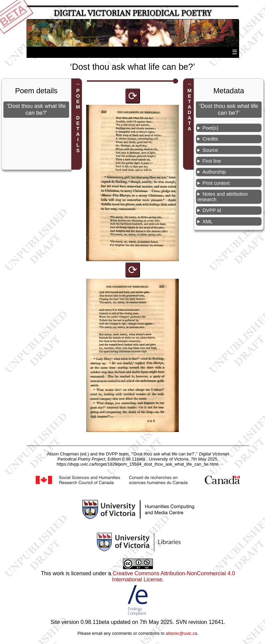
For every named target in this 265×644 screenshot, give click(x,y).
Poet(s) (210, 128)
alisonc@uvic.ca (181, 633)
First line (212, 161)
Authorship (214, 172)
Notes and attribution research (222, 197)
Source (210, 150)
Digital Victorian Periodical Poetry (133, 13)
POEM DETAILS (78, 120)
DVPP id (212, 210)
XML (207, 222)
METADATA (189, 110)
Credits (210, 139)
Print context (216, 183)
